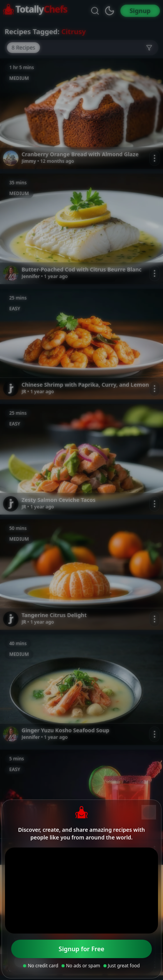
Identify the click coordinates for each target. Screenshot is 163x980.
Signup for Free (82, 949)
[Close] (149, 812)
